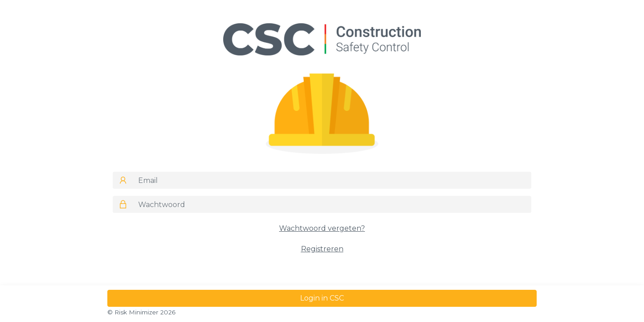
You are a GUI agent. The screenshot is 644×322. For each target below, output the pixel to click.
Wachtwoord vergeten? (322, 228)
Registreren (322, 249)
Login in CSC (322, 298)
